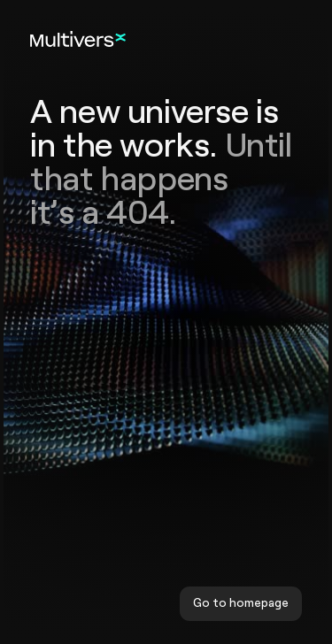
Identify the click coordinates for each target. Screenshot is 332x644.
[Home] (78, 38)
